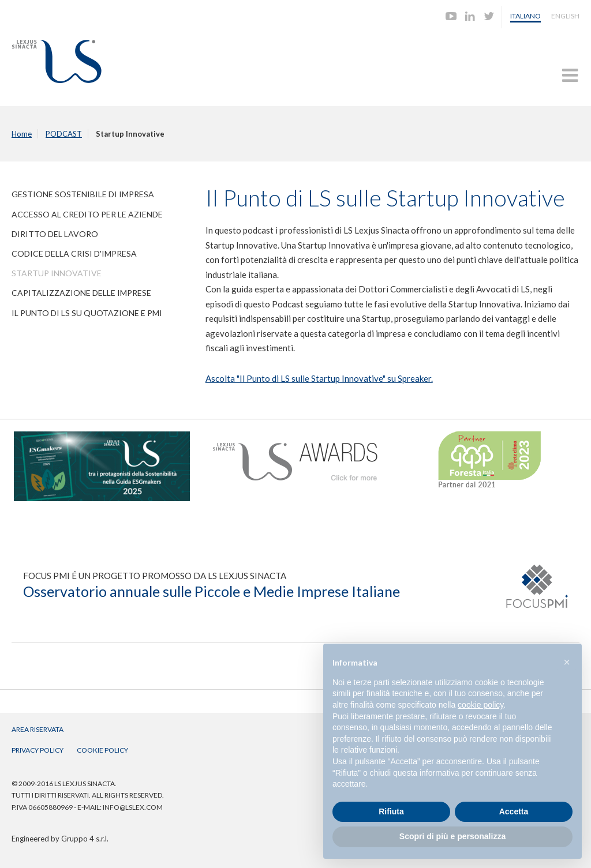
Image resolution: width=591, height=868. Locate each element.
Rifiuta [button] (391, 811)
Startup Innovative (57, 273)
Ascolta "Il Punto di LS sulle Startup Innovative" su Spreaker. (319, 378)
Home (22, 134)
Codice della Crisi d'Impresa (74, 253)
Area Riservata (38, 729)
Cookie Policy (102, 750)
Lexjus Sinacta (57, 61)
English (565, 16)
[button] (567, 662)
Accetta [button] (514, 811)
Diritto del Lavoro (55, 234)
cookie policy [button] (480, 705)
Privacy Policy (38, 750)
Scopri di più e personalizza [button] (452, 836)
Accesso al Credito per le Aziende (87, 214)
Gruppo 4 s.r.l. (85, 839)
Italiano (525, 16)
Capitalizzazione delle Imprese (81, 293)
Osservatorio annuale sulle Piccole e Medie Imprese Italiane (212, 591)
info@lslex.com (133, 807)
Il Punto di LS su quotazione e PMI (87, 313)
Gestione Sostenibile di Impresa (83, 194)
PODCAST (64, 134)
